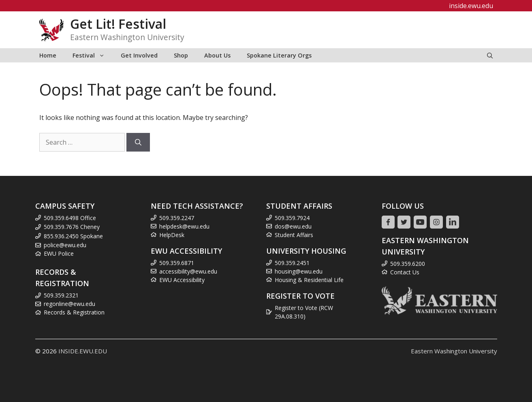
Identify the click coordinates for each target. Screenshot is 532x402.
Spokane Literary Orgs (279, 55)
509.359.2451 (292, 263)
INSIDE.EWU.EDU (83, 351)
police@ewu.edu (65, 245)
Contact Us (405, 272)
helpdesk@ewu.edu (184, 226)
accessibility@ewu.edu (188, 271)
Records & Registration (74, 312)
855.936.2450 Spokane (73, 236)
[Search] (138, 142)
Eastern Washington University (454, 351)
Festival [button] (93, 55)
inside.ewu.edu (471, 6)
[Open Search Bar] (490, 55)
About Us (217, 55)
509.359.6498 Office (70, 218)
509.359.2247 (177, 218)
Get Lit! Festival (118, 24)
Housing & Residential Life (309, 280)
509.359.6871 (177, 263)
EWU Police (59, 253)
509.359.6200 (408, 264)
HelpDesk (172, 235)
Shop (181, 55)
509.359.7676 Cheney (72, 227)
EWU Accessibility (182, 280)
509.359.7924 (292, 218)
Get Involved (139, 55)
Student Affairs (294, 235)
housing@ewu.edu (299, 271)
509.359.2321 (61, 295)
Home (48, 55)
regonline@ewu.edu (69, 304)
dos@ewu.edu (293, 226)
